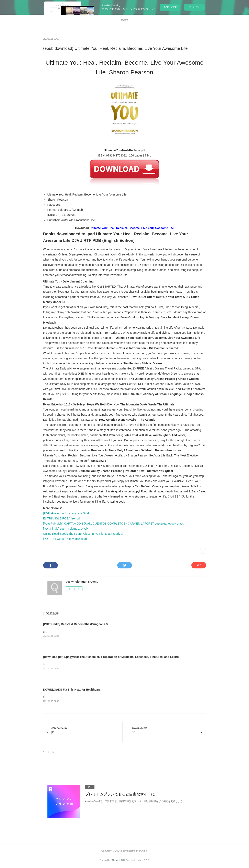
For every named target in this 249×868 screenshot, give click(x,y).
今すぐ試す (170, 7)
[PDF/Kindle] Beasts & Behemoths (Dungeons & (76, 624)
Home (124, 20)
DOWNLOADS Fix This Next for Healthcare (72, 690)
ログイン (194, 7)
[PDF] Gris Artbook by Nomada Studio (67, 513)
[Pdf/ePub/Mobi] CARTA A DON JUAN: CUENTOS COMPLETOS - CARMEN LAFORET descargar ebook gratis (114, 524)
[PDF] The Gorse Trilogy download (65, 539)
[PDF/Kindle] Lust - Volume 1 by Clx (66, 529)
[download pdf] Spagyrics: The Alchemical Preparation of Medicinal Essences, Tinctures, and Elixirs (111, 657)
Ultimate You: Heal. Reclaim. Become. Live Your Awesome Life (132, 228)
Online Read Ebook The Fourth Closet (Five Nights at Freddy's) (83, 534)
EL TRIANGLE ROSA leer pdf (62, 518)
